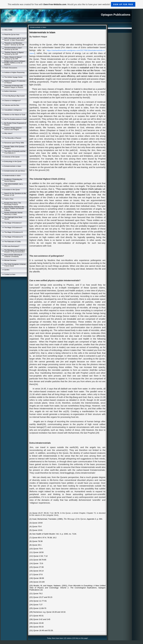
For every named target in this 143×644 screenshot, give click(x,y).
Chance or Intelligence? (13, 101)
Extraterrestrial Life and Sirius (15, 171)
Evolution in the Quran (12, 190)
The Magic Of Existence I (13, 223)
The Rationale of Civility (13, 242)
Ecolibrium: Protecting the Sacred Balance (13, 180)
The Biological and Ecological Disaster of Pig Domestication (15, 251)
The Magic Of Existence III (13, 232)
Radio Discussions (11, 68)
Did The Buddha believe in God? (16, 119)
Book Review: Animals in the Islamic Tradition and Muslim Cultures (14, 208)
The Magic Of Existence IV (14, 237)
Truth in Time (9, 199)
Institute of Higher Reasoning (14, 72)
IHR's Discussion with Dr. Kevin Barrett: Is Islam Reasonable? (15, 39)
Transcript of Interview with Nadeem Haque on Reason (14, 86)
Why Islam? (8, 133)
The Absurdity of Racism (13, 138)
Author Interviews (10, 91)
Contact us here (10, 274)
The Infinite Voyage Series (13, 77)
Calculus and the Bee (12, 105)
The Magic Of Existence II (13, 227)
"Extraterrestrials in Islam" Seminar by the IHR (13, 49)
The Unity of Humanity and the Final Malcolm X (15, 152)
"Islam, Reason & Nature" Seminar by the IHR (13, 58)
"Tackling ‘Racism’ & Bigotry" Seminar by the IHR (14, 53)
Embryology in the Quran (13, 161)
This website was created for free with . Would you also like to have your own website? (71, 4)
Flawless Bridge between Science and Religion (13, 129)
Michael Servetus (10, 260)
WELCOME (8, 30)
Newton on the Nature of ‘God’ (15, 115)
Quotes (7, 270)
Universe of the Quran (12, 157)
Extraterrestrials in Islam (13, 166)
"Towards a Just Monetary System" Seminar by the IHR (14, 44)
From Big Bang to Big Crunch (14, 96)
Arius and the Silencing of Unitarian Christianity (13, 256)
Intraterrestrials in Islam (12, 176)
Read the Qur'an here (12, 35)
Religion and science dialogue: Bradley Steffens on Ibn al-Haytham (15, 63)
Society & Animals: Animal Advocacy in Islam (13, 213)
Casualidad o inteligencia (13, 110)
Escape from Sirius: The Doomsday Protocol (13, 204)
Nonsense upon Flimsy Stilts (14, 143)
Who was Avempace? (12, 246)
